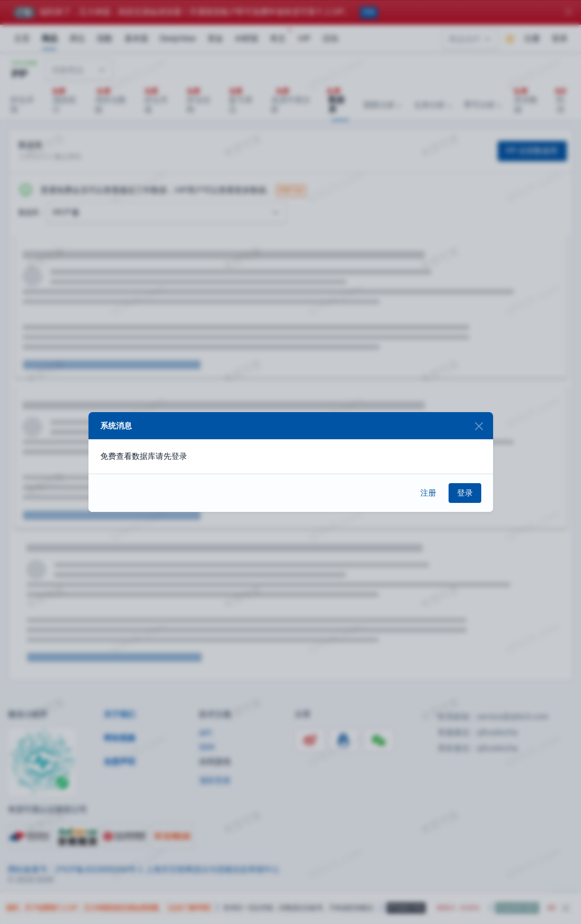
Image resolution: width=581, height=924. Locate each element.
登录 (465, 493)
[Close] (479, 426)
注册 (428, 493)
